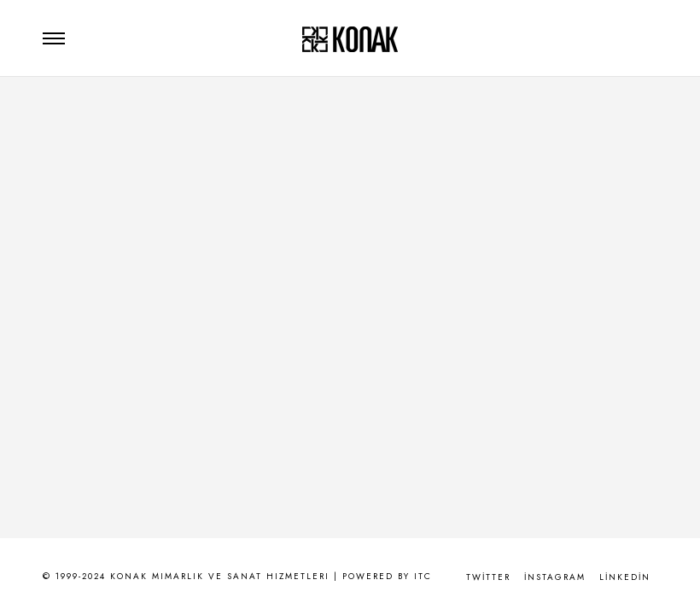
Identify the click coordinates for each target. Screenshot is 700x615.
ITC (423, 576)
